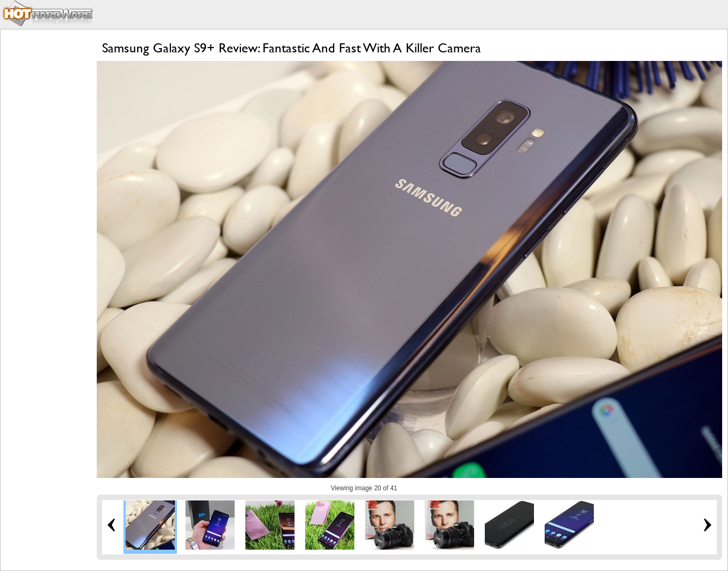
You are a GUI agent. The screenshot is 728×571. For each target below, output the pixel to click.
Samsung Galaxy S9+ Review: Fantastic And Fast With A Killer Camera (292, 48)
